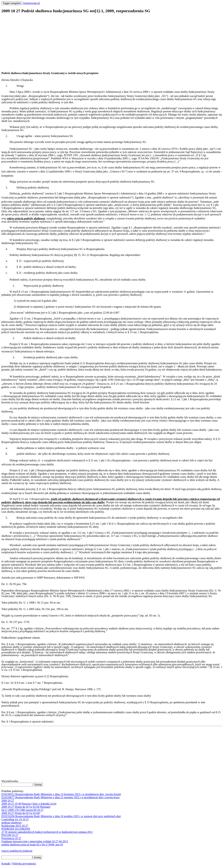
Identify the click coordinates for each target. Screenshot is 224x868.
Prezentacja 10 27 (11, 838)
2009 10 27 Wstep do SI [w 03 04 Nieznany (26, 807)
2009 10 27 (8, 800)
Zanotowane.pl (31, 3)
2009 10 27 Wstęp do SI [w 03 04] (21, 813)
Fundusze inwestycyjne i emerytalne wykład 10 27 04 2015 (35, 841)
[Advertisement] (106, 41)
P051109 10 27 (10, 835)
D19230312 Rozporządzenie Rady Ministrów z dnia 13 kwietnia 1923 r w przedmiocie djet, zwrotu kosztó (61, 794)
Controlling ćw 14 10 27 (15, 819)
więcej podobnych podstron (17, 851)
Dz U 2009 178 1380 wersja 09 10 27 (22, 810)
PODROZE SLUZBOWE (16, 829)
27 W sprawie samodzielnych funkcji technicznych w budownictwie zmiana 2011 (47, 832)
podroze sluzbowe (12, 822)
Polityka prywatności (24, 864)
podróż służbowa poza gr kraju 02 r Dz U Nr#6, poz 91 (32, 845)
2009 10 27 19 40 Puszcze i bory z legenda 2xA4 (29, 804)
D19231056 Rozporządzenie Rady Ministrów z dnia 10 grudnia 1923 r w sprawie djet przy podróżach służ (61, 816)
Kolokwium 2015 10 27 (15, 826)
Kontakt (6, 864)
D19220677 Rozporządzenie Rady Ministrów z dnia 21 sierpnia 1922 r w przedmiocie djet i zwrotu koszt (60, 797)
